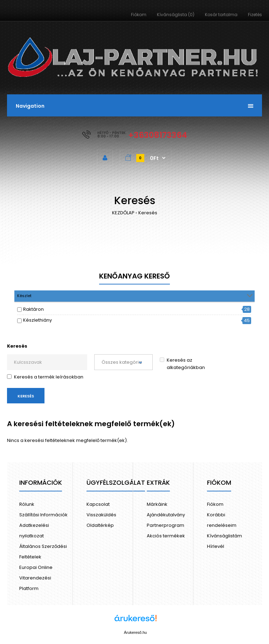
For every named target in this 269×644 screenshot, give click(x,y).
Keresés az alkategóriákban (182, 364)
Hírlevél (216, 546)
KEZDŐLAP (123, 213)
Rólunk (27, 504)
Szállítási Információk (43, 515)
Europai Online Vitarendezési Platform (36, 578)
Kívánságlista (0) (176, 15)
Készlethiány (37, 320)
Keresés (148, 213)
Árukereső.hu (135, 632)
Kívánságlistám (225, 536)
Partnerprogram (165, 525)
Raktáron (33, 309)
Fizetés (255, 15)
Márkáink (157, 504)
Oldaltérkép (100, 525)
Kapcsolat (98, 504)
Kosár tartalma (221, 15)
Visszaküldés (101, 515)
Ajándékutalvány (166, 515)
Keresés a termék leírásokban (45, 377)
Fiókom (139, 15)
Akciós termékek (166, 536)
